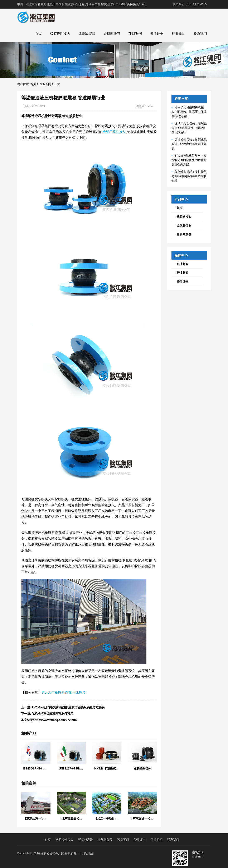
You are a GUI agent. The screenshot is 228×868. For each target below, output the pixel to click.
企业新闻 (45, 84)
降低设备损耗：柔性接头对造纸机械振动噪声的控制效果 (189, 176)
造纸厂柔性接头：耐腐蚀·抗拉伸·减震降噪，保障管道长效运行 (189, 128)
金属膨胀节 (112, 34)
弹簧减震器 (87, 34)
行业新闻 (179, 34)
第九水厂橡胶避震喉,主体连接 (63, 693)
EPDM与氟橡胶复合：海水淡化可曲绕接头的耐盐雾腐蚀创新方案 (189, 160)
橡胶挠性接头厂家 (52, 853)
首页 (38, 34)
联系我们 (200, 34)
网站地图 (88, 853)
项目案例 (135, 34)
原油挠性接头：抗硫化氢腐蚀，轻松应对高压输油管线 (189, 144)
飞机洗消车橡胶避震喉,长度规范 (53, 714)
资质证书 (157, 34)
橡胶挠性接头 (60, 34)
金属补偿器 (184, 225)
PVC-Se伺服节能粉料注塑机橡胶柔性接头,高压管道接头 (68, 707)
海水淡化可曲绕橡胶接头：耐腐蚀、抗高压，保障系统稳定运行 (189, 112)
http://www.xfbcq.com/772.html (56, 720)
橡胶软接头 (184, 217)
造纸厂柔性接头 (114, 132)
